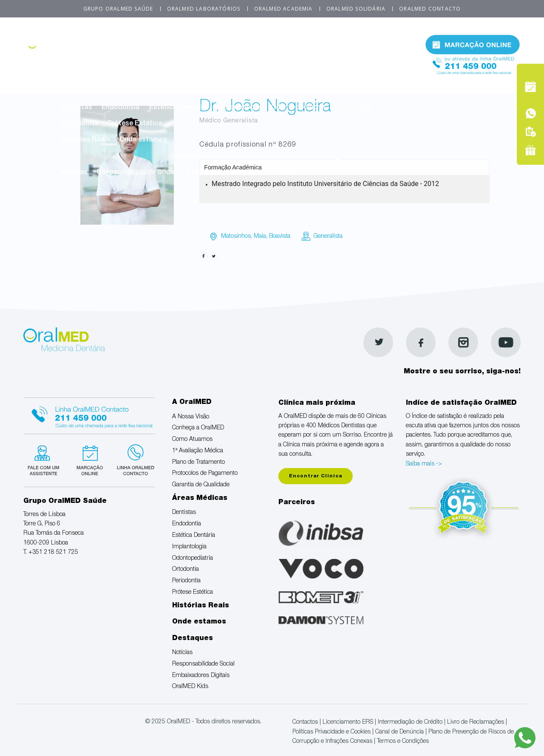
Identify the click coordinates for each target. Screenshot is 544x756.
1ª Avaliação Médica (286, 59)
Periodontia (79, 124)
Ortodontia (353, 108)
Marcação (473, 44)
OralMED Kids (293, 173)
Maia (260, 237)
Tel (473, 63)
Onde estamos (143, 140)
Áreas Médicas (239, 91)
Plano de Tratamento (363, 59)
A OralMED (239, 42)
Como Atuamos (218, 59)
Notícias (74, 173)
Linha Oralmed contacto (89, 415)
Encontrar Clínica (316, 476)
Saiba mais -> (424, 464)
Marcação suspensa (89, 459)
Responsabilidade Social (137, 173)
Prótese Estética (135, 124)
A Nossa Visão (84, 59)
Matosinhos (236, 237)
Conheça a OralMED (150, 59)
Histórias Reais (85, 140)
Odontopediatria (298, 108)
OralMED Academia (283, 9)
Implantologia (238, 108)
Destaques (188, 157)
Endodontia (120, 108)
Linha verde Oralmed (133, 459)
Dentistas (76, 108)
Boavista (280, 237)
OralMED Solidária (356, 9)
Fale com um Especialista (45, 459)
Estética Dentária (178, 108)
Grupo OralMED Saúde (118, 9)
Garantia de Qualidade (192, 75)
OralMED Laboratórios (204, 9)
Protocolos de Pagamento (103, 75)
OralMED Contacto (430, 9)
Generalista (328, 237)
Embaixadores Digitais (224, 173)
